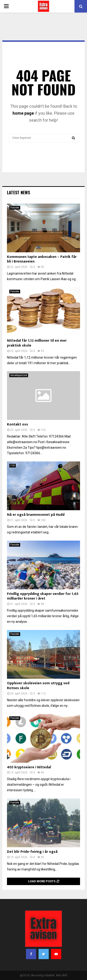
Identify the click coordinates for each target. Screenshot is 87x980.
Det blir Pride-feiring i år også (32, 852)
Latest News (18, 192)
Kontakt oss (18, 424)
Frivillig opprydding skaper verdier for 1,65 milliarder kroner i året (43, 596)
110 (13, 466)
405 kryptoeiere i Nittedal (29, 767)
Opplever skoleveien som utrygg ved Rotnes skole (38, 686)
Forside (15, 208)
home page (23, 113)
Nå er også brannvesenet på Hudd (36, 515)
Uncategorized (19, 375)
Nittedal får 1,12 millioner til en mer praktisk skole (37, 343)
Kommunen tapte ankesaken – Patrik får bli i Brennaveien (42, 259)
